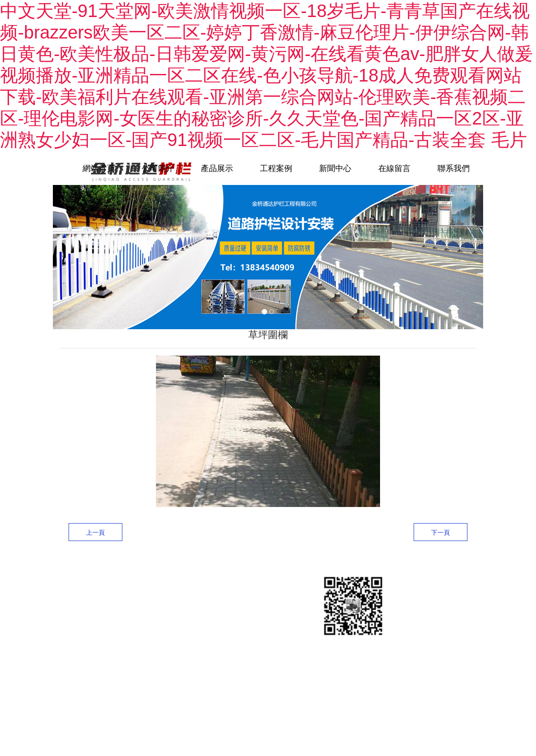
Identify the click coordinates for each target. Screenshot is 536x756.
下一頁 (441, 533)
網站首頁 (99, 168)
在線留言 (394, 168)
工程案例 (276, 168)
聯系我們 (454, 168)
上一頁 (95, 533)
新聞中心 (335, 168)
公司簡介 (158, 168)
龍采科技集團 (117, 691)
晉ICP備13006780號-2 (124, 668)
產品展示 (217, 168)
